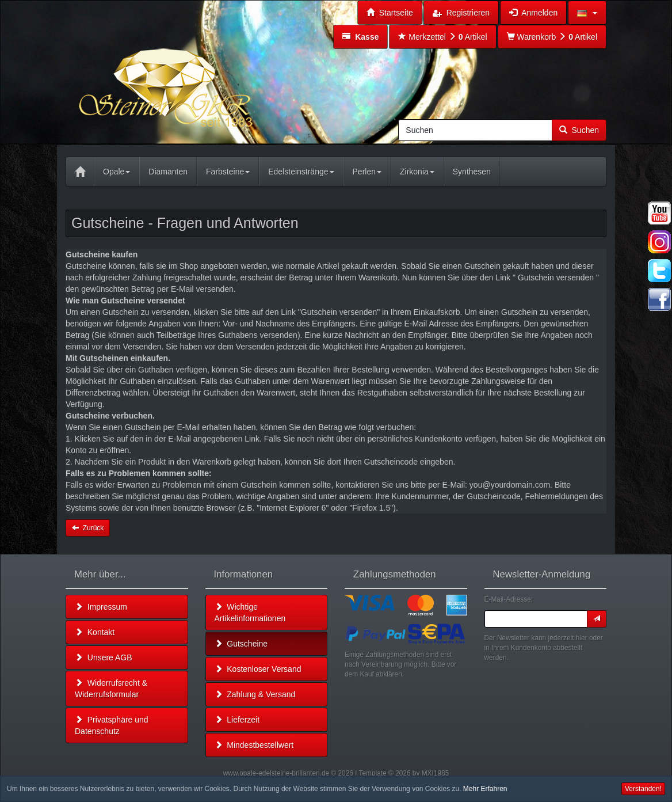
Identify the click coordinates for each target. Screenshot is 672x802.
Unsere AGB (104, 657)
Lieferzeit (237, 720)
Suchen (579, 130)
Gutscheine (241, 644)
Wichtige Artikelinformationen (250, 613)
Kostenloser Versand (258, 669)
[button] (587, 13)
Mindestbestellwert (254, 745)
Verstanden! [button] (643, 789)
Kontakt (95, 632)
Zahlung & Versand (255, 694)
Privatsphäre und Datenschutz (112, 725)
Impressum (101, 607)
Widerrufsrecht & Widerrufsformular (111, 689)
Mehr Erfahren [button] (485, 789)
